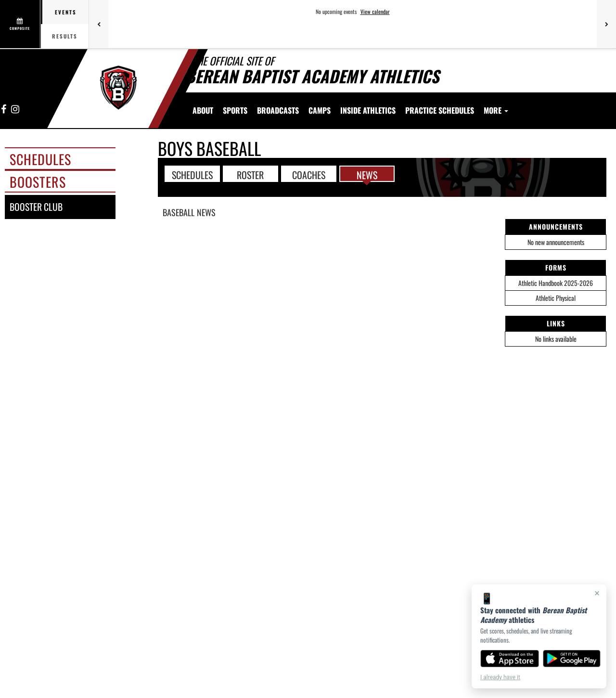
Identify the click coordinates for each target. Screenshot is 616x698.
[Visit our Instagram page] (15, 110)
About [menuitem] (203, 110)
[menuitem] (278, 110)
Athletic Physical (556, 298)
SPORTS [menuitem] (235, 110)
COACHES (309, 174)
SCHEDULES (192, 174)
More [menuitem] (496, 110)
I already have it (500, 677)
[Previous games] (99, 24)
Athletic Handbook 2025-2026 (556, 283)
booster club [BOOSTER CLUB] (36, 207)
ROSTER (250, 174)
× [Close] (597, 593)
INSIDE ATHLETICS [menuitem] (368, 110)
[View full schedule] (20, 24)
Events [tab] (66, 12)
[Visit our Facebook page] (4, 110)
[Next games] (606, 24)
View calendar (375, 12)
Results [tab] (65, 36)
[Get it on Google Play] (572, 659)
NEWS (367, 174)
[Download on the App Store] (510, 659)
